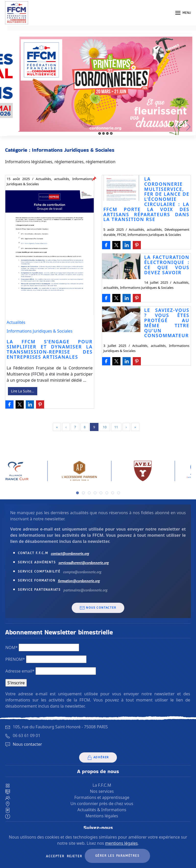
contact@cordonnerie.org (70, 553)
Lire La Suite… (23, 391)
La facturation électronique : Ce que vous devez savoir (167, 265)
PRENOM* (15, 659)
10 (105, 427)
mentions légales (121, 843)
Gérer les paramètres (117, 856)
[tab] (77, 493)
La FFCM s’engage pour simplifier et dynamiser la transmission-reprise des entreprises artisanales (50, 349)
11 (116, 427)
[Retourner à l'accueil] (17, 13)
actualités (62, 179)
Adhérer (98, 757)
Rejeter (75, 856)
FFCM (121, 235)
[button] (183, 13)
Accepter (55, 856)
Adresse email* (20, 671)
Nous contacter (98, 608)
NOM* (11, 647)
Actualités (43, 179)
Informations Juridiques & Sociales (40, 331)
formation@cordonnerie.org (79, 581)
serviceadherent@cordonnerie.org (84, 563)
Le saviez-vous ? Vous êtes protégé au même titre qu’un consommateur (167, 323)
